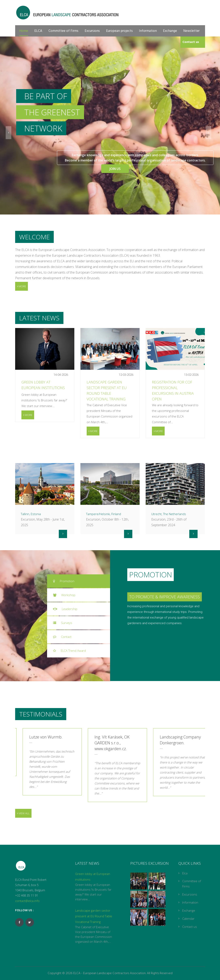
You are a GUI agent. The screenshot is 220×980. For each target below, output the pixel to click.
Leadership (65, 609)
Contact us (191, 42)
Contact (62, 637)
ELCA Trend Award (69, 651)
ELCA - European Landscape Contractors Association (109, 973)
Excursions (92, 31)
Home (24, 31)
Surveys (63, 623)
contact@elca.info (27, 901)
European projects (119, 31)
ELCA (38, 31)
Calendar (188, 919)
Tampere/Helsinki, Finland (104, 514)
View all (23, 813)
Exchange (170, 31)
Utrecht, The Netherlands (169, 514)
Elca (185, 873)
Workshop (64, 595)
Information (148, 31)
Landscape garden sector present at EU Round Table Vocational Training (94, 916)
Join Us (110, 168)
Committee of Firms (63, 31)
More (22, 286)
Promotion (64, 581)
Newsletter (191, 31)
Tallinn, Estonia (31, 514)
